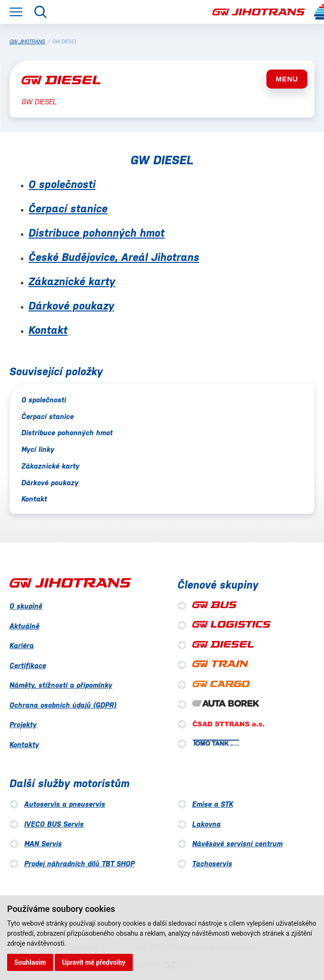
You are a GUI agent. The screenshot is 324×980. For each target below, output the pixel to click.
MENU (287, 79)
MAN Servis (43, 844)
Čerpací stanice (68, 209)
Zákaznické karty (72, 281)
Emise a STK (213, 804)
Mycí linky (38, 449)
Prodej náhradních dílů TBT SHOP (79, 864)
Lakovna (206, 824)
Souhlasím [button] (30, 962)
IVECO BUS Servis (54, 824)
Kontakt (48, 330)
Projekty (23, 725)
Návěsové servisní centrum (237, 844)
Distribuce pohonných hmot (97, 233)
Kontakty (24, 745)
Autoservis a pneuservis (65, 804)
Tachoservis (212, 864)
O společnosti (62, 184)
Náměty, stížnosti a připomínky (61, 685)
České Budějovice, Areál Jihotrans (114, 257)
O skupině (26, 606)
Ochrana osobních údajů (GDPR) (63, 705)
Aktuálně (25, 626)
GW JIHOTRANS (27, 42)
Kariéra (22, 645)
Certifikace (28, 665)
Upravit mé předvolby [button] (93, 962)
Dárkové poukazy (71, 306)
